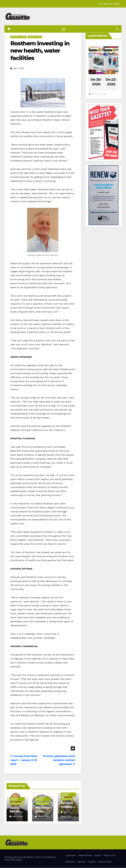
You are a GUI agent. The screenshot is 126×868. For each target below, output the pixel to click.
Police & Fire (67, 799)
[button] (117, 29)
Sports (98, 856)
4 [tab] (99, 95)
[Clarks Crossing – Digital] (103, 195)
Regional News (35, 37)
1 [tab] (90, 95)
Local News (71, 856)
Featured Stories (19, 37)
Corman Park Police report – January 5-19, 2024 (24, 760)
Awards (92, 862)
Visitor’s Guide (105, 862)
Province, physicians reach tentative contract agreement (59, 760)
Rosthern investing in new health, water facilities (40, 51)
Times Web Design (13, 860)
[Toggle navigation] (64, 29)
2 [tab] (93, 95)
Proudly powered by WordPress (19, 857)
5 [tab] (102, 95)
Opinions (82, 862)
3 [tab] (96, 95)
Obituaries (70, 862)
